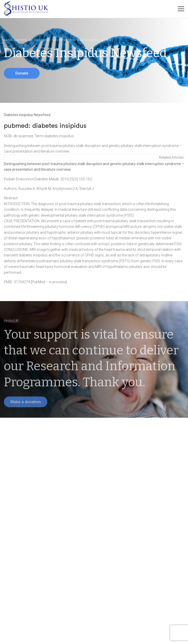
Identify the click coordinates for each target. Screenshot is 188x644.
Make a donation (26, 402)
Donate (22, 73)
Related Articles (171, 157)
